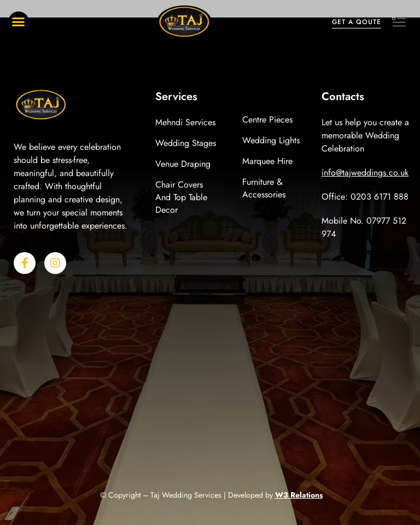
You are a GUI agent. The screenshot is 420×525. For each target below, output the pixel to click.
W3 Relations (299, 495)
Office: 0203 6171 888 (365, 197)
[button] (19, 22)
